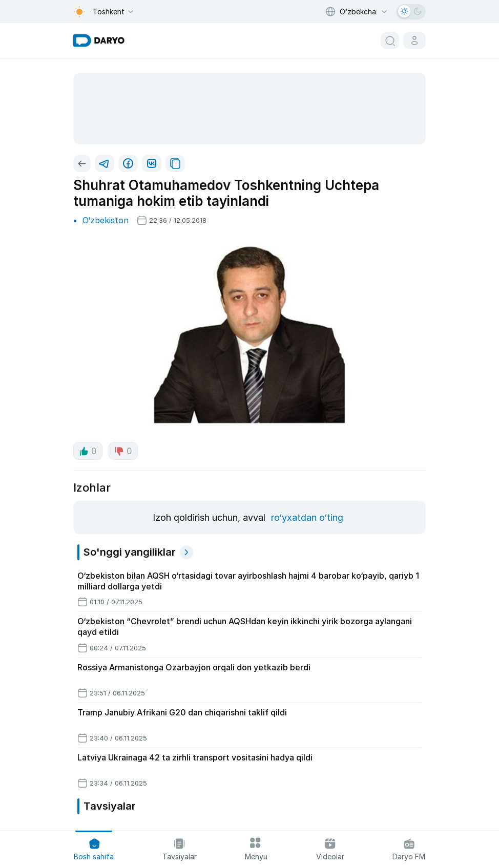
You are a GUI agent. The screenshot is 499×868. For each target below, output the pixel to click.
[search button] (390, 40)
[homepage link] (99, 40)
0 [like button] (88, 451)
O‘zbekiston (106, 220)
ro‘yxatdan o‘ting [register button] (307, 517)
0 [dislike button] (123, 451)
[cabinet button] (414, 40)
